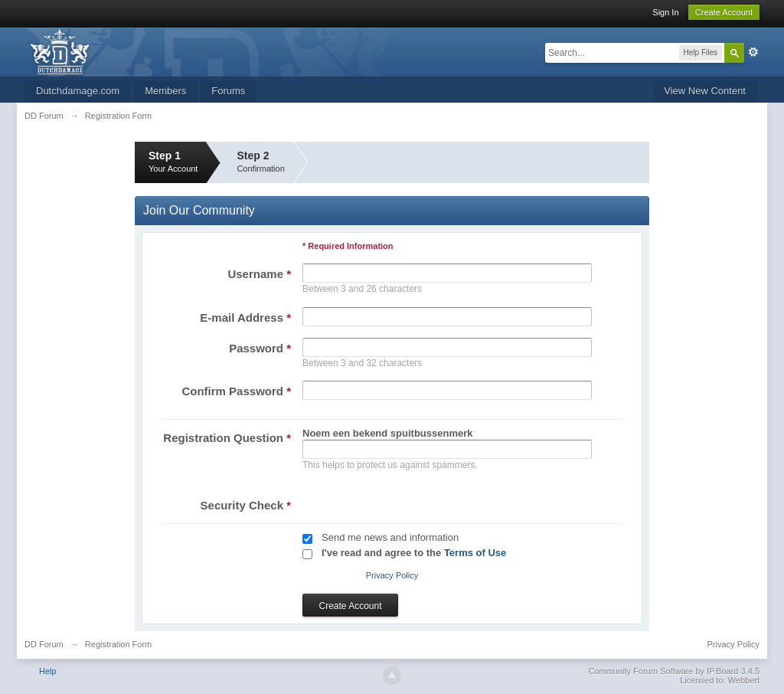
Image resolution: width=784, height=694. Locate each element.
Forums (228, 91)
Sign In (665, 12)
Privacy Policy (392, 575)
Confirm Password (236, 391)
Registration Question (227, 438)
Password (260, 348)
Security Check (246, 505)
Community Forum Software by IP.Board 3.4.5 (674, 671)
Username (259, 274)
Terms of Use (475, 553)
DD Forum (44, 644)
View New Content (705, 91)
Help (48, 671)
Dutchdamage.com (78, 91)
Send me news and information (390, 537)
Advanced (753, 52)
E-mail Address (245, 318)
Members (165, 91)
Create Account (724, 12)
